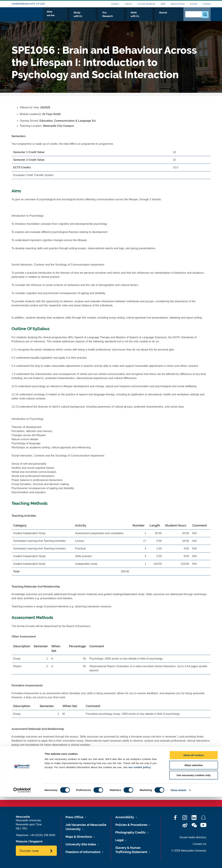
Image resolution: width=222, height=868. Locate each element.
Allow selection (194, 836)
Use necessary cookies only (194, 846)
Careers (115, 4)
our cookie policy (140, 838)
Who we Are (85, 16)
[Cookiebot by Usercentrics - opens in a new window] (22, 861)
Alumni (173, 16)
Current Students (146, 4)
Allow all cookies (194, 826)
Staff (163, 4)
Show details (179, 861)
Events (194, 4)
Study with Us (108, 16)
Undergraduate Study (28, 4)
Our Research (131, 16)
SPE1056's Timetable (33, 789)
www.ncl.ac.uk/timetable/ (58, 784)
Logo (27, 16)
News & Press (178, 4)
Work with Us (154, 16)
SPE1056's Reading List (34, 764)
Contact (207, 4)
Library (128, 4)
